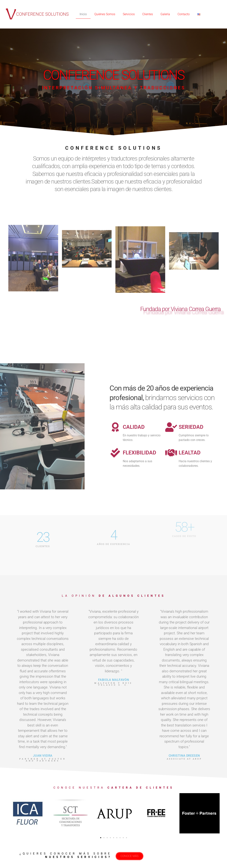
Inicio (83, 14)
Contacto (184, 14)
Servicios (129, 14)
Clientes (148, 14)
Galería (165, 14)
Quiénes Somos (105, 14)
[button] (101, 838)
